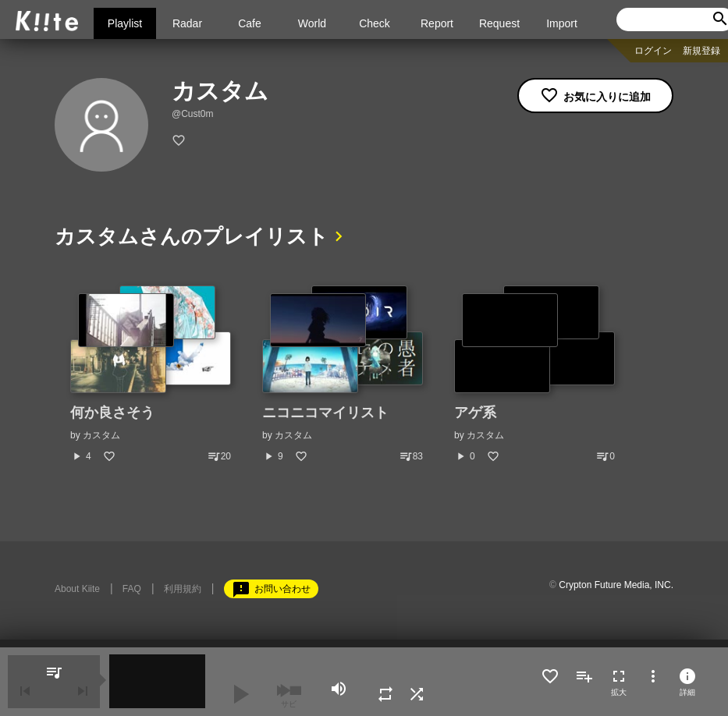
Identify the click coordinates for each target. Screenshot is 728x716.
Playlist (125, 23)
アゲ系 (475, 413)
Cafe (250, 23)
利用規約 (183, 589)
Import (562, 23)
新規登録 (701, 51)
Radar (187, 23)
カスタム (101, 435)
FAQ (132, 589)
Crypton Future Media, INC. (616, 585)
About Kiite (77, 589)
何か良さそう (112, 413)
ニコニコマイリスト (325, 413)
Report (437, 23)
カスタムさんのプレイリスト (192, 236)
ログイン (653, 51)
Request (499, 23)
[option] (151, 374)
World (312, 23)
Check (375, 23)
